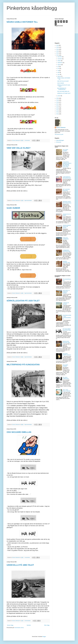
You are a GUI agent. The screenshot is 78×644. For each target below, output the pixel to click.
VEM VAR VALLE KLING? (19, 148)
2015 (58, 108)
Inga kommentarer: (28, 200)
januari (59, 96)
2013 (58, 112)
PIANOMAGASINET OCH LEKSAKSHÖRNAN (67, 317)
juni (58, 68)
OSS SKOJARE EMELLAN (19, 432)
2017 (58, 104)
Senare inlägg (10, 625)
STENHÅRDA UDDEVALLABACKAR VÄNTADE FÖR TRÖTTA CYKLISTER (67, 165)
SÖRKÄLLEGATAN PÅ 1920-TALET (23, 301)
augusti (59, 65)
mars (59, 74)
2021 (58, 55)
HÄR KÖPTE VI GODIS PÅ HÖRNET (66, 292)
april (59, 72)
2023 (58, 51)
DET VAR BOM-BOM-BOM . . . (66, 190)
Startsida (29, 625)
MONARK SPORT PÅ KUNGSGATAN (67, 202)
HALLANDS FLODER (65, 150)
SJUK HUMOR (13, 208)
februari (59, 76)
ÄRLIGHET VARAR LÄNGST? (67, 354)
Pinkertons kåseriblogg (32, 8)
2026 (58, 45)
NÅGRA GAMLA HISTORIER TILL (22, 22)
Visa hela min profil (59, 134)
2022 (58, 53)
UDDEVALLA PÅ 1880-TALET (20, 565)
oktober (59, 61)
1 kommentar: (27, 140)
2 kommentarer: (28, 621)
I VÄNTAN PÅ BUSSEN (66, 303)
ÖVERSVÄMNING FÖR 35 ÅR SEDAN (67, 227)
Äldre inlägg (47, 625)
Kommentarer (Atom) (19, 628)
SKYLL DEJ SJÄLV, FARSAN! (67, 390)
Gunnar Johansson (61, 128)
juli (58, 67)
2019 (58, 100)
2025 (58, 47)
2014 (58, 110)
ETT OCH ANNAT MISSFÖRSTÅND (67, 330)
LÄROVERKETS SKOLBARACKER (67, 178)
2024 (58, 49)
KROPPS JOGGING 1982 (66, 262)
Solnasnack (59, 142)
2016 (58, 106)
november (60, 59)
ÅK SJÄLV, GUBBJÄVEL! (66, 378)
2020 (58, 98)
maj (58, 70)
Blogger (44, 637)
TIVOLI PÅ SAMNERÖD (66, 238)
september (60, 63)
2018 (58, 102)
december (60, 57)
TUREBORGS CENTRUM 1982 (67, 251)
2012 (58, 114)
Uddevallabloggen (60, 140)
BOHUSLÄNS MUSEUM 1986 (66, 342)
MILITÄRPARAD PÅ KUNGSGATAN (23, 365)
